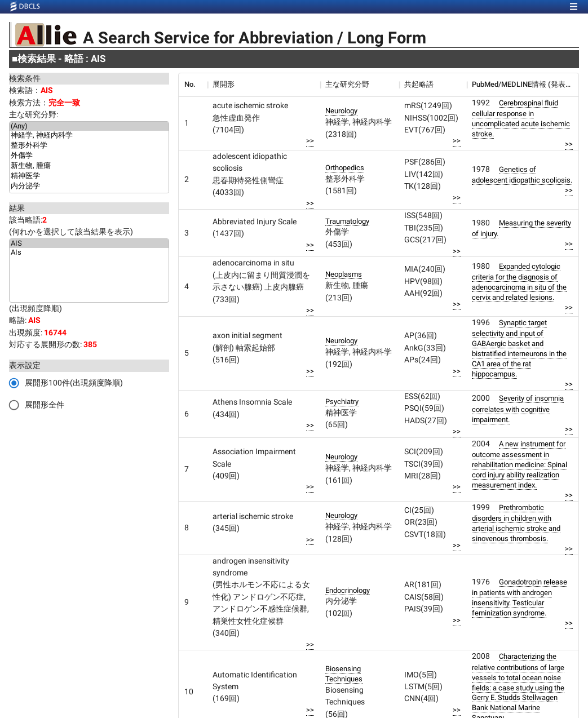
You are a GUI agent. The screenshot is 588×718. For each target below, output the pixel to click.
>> (310, 141)
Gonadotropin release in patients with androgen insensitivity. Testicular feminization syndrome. (520, 597)
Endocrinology (348, 590)
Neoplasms (344, 274)
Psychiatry (342, 402)
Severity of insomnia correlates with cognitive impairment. (518, 409)
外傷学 (89, 156)
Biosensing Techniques (344, 674)
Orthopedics (345, 168)
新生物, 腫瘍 (89, 166)
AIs (89, 252)
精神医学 (89, 176)
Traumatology (347, 221)
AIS (89, 243)
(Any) (89, 126)
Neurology (341, 111)
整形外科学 (89, 146)
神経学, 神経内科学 (89, 136)
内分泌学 (89, 187)
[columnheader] (193, 85)
